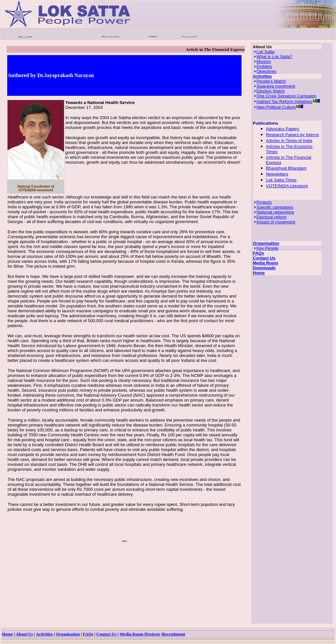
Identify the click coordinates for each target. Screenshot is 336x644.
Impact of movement (276, 222)
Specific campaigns (275, 207)
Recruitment (174, 634)
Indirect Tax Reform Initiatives (284, 102)
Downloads (264, 268)
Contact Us (264, 258)
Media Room (266, 263)
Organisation (266, 243)
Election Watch (271, 91)
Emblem (264, 66)
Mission (264, 62)
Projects (264, 202)
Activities (262, 76)
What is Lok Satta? (274, 57)
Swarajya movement (276, 86)
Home (259, 273)
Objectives (267, 71)
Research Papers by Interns (293, 135)
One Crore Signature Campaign (287, 96)
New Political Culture (276, 107)
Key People (268, 248)
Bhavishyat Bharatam (286, 168)
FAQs (259, 253)
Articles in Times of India (289, 141)
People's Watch (271, 81)
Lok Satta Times (281, 180)
